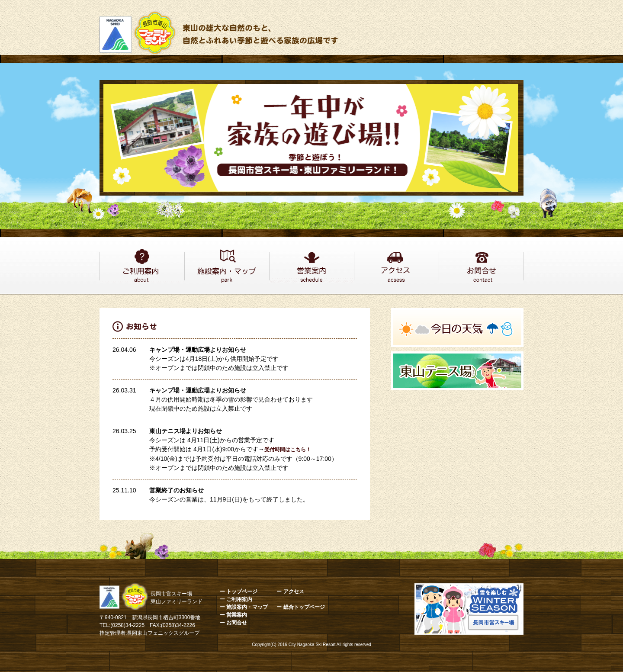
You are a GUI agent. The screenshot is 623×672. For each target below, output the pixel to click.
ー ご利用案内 (236, 599)
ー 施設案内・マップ (244, 607)
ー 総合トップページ (300, 607)
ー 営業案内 (233, 615)
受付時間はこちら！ (288, 450)
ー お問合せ (233, 623)
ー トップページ (239, 592)
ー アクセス (290, 592)
